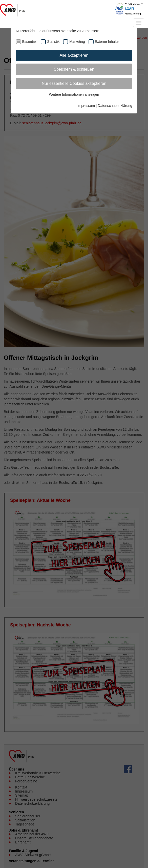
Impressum (86, 106)
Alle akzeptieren (74, 55)
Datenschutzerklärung (115, 106)
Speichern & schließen (74, 69)
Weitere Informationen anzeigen (74, 94)
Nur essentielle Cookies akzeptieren (74, 83)
